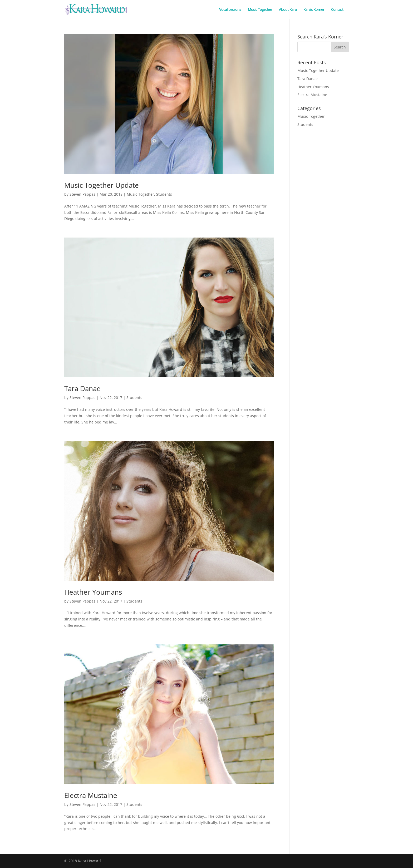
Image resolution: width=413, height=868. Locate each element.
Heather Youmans (93, 592)
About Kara (288, 10)
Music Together (260, 10)
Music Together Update (102, 185)
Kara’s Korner (314, 10)
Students (164, 194)
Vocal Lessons (230, 10)
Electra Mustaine (91, 795)
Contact (337, 10)
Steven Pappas (82, 194)
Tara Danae (82, 388)
